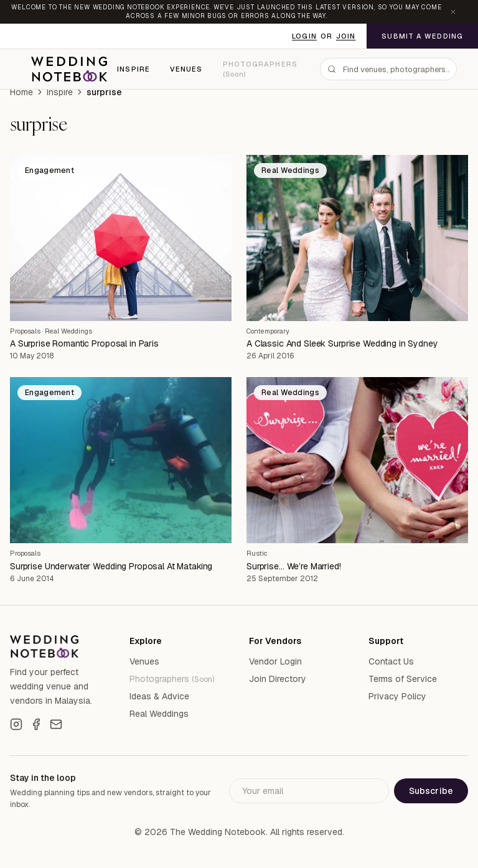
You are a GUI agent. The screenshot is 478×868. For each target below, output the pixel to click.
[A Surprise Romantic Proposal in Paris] (121, 238)
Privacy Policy (397, 696)
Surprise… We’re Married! (294, 566)
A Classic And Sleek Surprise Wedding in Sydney (342, 343)
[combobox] (388, 69)
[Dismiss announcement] (453, 12)
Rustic (257, 553)
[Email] (56, 724)
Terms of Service (403, 679)
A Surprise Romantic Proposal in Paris (84, 343)
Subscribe (431, 791)
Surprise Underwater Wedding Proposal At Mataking (111, 566)
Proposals (25, 331)
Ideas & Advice (159, 696)
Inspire (134, 69)
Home (21, 92)
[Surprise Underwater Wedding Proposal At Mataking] (121, 460)
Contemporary (268, 331)
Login (304, 36)
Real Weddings (68, 331)
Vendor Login (275, 661)
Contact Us (391, 661)
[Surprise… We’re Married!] (357, 460)
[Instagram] (16, 724)
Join (346, 36)
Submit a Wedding (422, 36)
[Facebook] (36, 724)
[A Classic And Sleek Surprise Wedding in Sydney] (357, 238)
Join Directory (278, 679)
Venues (186, 69)
